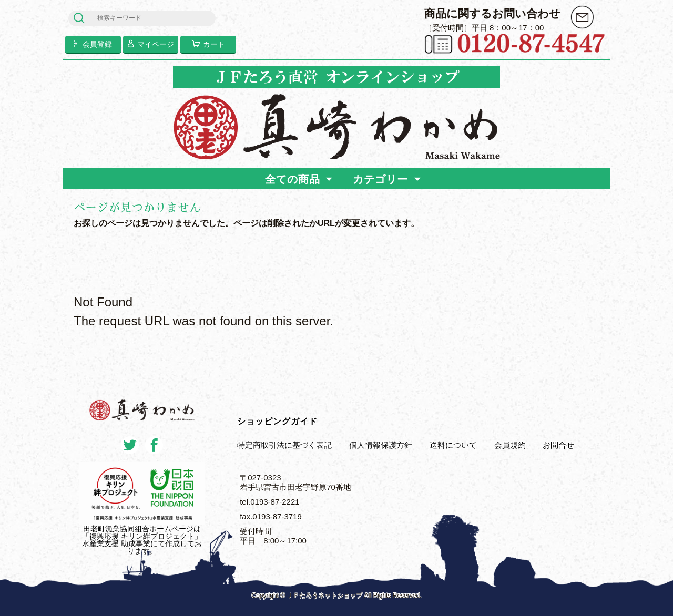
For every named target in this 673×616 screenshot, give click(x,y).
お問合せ (558, 445)
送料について (453, 445)
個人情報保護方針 (381, 445)
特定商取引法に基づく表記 (284, 445)
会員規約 (510, 445)
